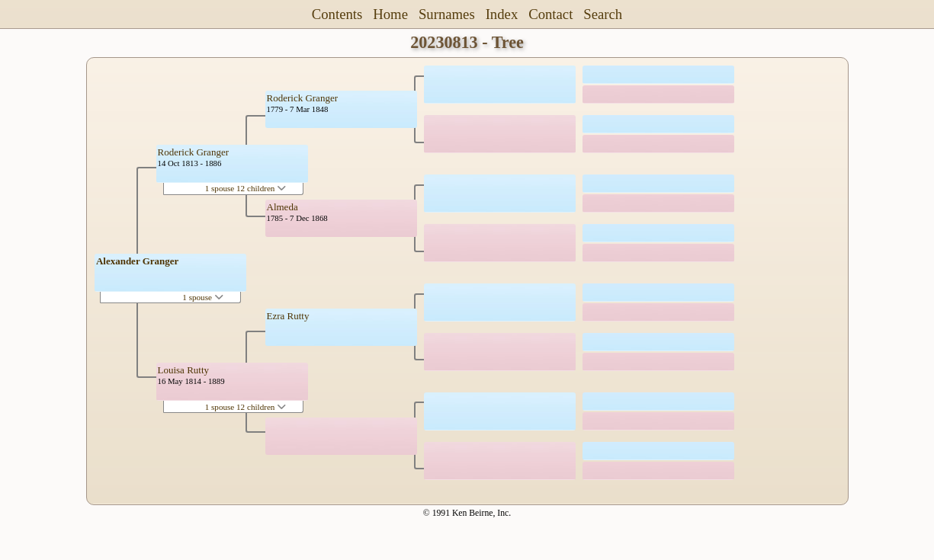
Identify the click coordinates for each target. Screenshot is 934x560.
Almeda (282, 207)
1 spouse (202, 297)
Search (603, 14)
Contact (550, 14)
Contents (337, 14)
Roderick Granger (194, 152)
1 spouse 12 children (246, 188)
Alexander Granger (137, 261)
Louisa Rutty (184, 370)
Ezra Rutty (288, 316)
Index (502, 14)
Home (390, 14)
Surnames (447, 14)
